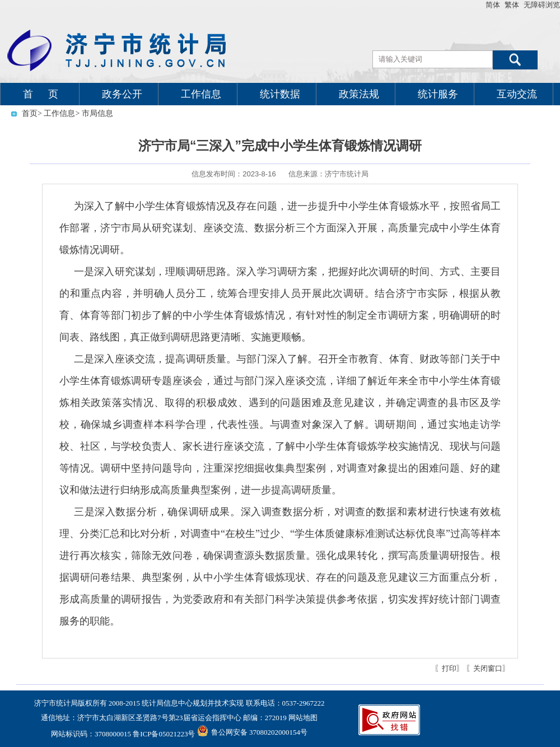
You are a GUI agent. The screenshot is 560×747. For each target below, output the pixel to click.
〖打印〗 (449, 668)
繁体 (512, 5)
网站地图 (303, 718)
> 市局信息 (94, 113)
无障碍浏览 (542, 5)
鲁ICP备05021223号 (164, 734)
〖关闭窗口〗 (488, 668)
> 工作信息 (56, 113)
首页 (30, 113)
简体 (493, 5)
